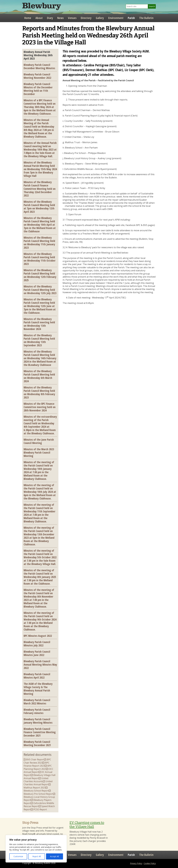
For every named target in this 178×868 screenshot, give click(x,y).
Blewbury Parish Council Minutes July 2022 (37, 644)
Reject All (37, 856)
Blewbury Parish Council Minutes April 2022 (37, 676)
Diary (50, 18)
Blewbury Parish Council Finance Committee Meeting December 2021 (40, 732)
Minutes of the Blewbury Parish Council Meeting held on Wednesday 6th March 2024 (39, 376)
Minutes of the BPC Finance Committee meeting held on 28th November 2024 (40, 407)
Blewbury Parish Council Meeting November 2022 (37, 76)
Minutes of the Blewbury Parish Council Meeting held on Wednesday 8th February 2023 (39, 392)
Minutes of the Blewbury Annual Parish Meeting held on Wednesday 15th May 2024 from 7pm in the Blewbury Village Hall (40, 169)
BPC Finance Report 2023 (37, 764)
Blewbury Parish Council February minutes (37, 711)
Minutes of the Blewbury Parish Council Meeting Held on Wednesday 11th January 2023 (39, 242)
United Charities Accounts (36, 780)
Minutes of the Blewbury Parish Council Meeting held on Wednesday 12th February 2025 (40, 275)
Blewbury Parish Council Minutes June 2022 (37, 653)
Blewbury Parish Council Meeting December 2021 (37, 743)
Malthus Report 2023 (35, 788)
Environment (116, 18)
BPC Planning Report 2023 (38, 767)
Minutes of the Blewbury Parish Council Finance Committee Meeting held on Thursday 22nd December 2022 (40, 189)
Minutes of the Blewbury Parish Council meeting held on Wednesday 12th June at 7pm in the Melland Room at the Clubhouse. (40, 306)
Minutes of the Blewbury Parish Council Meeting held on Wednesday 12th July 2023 (40, 290)
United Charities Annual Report (38, 783)
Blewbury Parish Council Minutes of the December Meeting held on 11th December (38, 89)
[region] (36, 849)
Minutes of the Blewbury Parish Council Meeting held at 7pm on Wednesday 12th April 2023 (39, 207)
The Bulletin (146, 18)
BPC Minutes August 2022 (38, 636)
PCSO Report (40, 809)
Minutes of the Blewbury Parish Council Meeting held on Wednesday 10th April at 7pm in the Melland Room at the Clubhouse (40, 225)
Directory (86, 18)
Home (28, 18)
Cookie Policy (150, 863)
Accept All (54, 856)
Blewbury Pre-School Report (38, 794)
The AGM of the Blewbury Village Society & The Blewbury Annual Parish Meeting (38, 689)
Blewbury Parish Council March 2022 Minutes (37, 702)
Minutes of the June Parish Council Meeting (39, 441)
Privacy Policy (136, 863)
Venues (72, 18)
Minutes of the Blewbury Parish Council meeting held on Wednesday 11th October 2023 (40, 259)
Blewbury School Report (36, 791)
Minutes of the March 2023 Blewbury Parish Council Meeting (39, 452)
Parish (131, 18)
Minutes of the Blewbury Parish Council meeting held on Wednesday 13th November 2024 (39, 324)
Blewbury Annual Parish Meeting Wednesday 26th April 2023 (38, 55)
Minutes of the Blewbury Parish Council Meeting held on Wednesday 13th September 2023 (39, 340)
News (60, 18)
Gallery (100, 18)
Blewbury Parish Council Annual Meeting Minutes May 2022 (40, 664)
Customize (18, 856)
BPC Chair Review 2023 (37, 761)
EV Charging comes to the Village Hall (87, 825)
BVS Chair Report (35, 759)
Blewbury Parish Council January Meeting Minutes (38, 721)
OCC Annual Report (38, 770)
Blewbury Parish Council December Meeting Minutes (39, 66)
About (39, 18)
